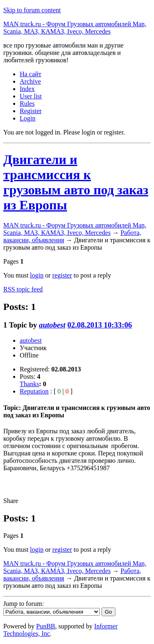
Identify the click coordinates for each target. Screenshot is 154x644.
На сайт (31, 74)
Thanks (29, 384)
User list (31, 96)
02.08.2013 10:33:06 (100, 325)
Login (28, 118)
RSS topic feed (23, 289)
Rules (27, 104)
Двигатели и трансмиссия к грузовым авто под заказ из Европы (76, 182)
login (37, 275)
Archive (30, 81)
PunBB (46, 626)
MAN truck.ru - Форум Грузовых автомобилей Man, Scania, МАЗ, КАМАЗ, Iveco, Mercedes (75, 28)
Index (27, 89)
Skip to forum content (32, 10)
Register (31, 111)
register (62, 275)
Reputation (34, 391)
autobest (52, 325)
